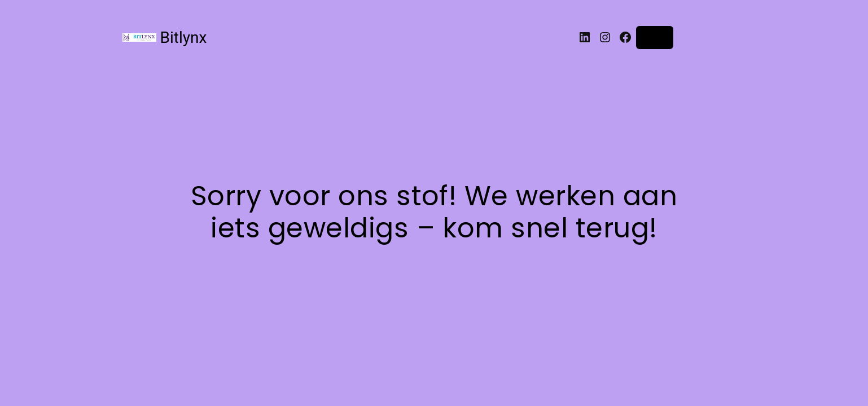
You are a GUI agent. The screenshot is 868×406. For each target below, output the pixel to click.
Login (655, 37)
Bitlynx (184, 37)
